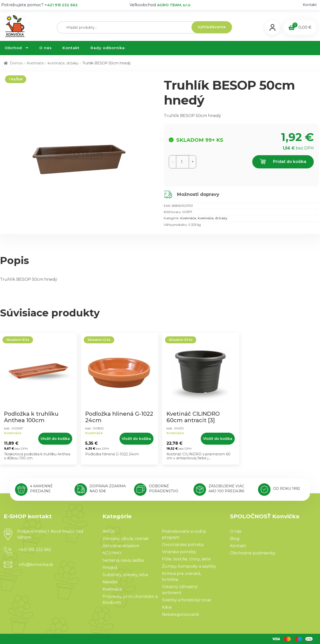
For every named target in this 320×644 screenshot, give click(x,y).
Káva (167, 607)
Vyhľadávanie (212, 27)
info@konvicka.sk (36, 565)
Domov (16, 63)
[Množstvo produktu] (182, 162)
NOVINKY (112, 553)
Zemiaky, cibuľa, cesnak (126, 539)
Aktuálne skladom (121, 546)
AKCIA (108, 531)
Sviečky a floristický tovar (187, 600)
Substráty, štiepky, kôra (125, 575)
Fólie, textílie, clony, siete (186, 559)
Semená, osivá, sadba (123, 560)
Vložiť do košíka (55, 439)
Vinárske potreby (179, 552)
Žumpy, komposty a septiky (189, 566)
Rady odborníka (108, 48)
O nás (45, 48)
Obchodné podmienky (253, 553)
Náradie (110, 582)
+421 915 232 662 (61, 5)
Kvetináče (35, 63)
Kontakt (310, 5)
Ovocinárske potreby (183, 545)
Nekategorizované (180, 614)
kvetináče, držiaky (63, 63)
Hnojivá (110, 568)
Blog (235, 539)
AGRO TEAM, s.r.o (174, 5)
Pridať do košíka (283, 162)
